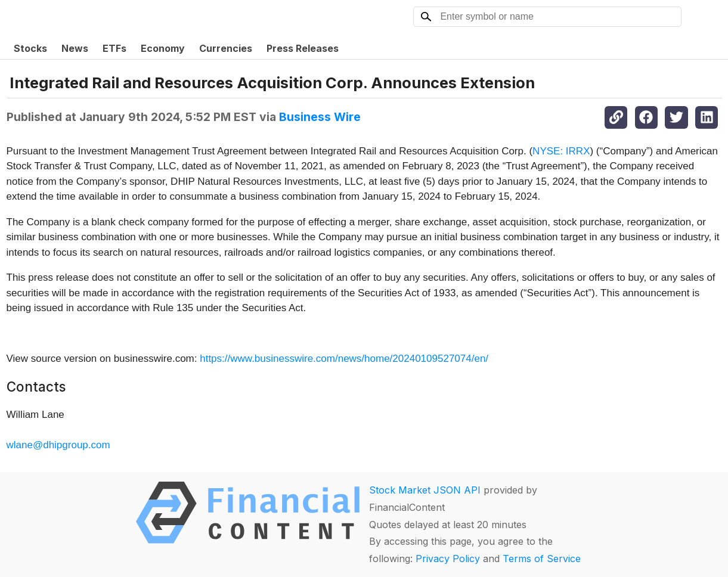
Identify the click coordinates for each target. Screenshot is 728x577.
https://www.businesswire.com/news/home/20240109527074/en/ (344, 359)
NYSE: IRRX (561, 151)
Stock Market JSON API (425, 490)
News (75, 48)
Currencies (226, 48)
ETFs (114, 48)
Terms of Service (542, 559)
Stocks (30, 48)
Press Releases (303, 48)
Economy (163, 48)
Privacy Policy (448, 559)
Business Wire (320, 117)
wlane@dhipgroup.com (58, 445)
